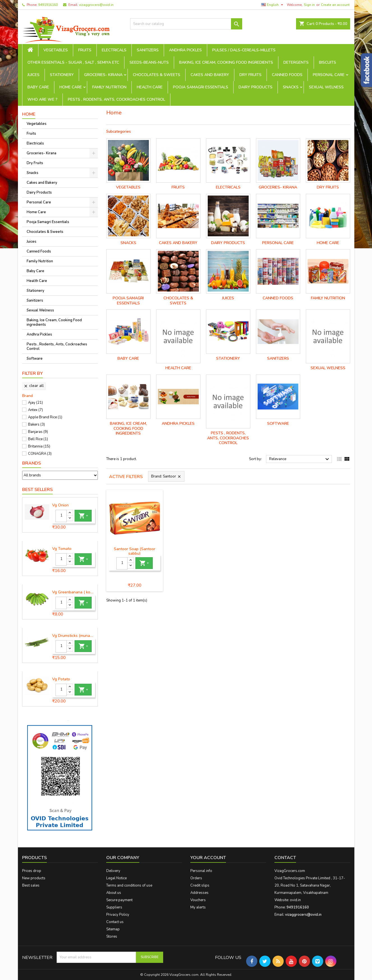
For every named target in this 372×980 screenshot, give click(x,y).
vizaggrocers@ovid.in (96, 5)
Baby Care (38, 87)
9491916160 (48, 5)
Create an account (335, 5)
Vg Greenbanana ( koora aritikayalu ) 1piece (74, 592)
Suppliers (114, 907)
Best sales (31, 885)
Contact (285, 858)
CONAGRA (40, 454)
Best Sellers (37, 490)
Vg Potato (61, 679)
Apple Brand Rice (45, 417)
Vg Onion (60, 505)
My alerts (198, 907)
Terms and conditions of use (129, 885)
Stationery (62, 75)
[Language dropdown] (273, 5)
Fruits (85, 50)
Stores (112, 937)
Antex (35, 410)
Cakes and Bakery (210, 75)
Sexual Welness (326, 87)
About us (114, 893)
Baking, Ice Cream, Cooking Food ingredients (226, 62)
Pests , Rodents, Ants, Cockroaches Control (116, 99)
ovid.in (295, 900)
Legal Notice (116, 878)
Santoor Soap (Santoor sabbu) (135, 551)
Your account (208, 858)
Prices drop (32, 871)
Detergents (296, 62)
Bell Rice (38, 439)
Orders (196, 878)
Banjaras (38, 432)
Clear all (34, 386)
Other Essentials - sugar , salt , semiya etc (73, 62)
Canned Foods (287, 75)
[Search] (186, 24)
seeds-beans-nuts (149, 62)
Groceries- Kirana (103, 75)
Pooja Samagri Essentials (201, 87)
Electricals (114, 50)
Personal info (201, 871)
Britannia (39, 446)
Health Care (150, 87)
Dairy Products (256, 87)
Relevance (300, 459)
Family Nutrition (109, 87)
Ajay (35, 403)
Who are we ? (42, 99)
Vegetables (56, 50)
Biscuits (328, 62)
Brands (32, 463)
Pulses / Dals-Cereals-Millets (244, 50)
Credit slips (200, 885)
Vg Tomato (62, 549)
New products (34, 878)
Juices (33, 75)
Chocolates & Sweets (157, 75)
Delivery (113, 871)
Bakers (36, 424)
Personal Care (329, 75)
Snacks (291, 87)
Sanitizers (148, 50)
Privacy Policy (118, 915)
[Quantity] (61, 516)
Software (35, 359)
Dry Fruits (250, 75)
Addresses (199, 893)
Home (29, 114)
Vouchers (198, 900)
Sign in (309, 5)
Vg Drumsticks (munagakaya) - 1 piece (74, 636)
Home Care (71, 87)
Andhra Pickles (185, 50)
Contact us (115, 922)
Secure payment (119, 900)
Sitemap (113, 929)
